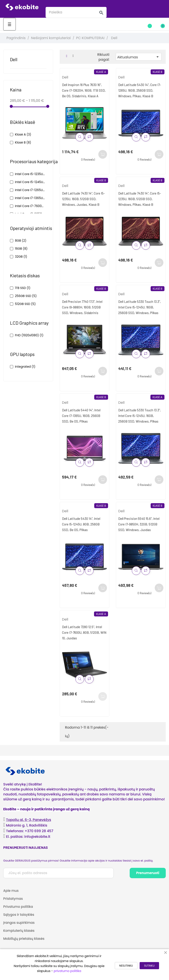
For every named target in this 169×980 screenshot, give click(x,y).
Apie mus (11, 891)
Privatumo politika (18, 907)
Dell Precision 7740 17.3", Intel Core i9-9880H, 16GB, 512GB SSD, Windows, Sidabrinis (82, 307)
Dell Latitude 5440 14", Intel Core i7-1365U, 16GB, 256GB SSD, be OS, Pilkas (81, 416)
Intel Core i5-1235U (30, 174)
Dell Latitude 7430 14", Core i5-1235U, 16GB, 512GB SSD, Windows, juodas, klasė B (83, 199)
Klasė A (23, 134)
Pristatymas (13, 899)
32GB (21, 257)
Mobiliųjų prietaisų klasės (24, 939)
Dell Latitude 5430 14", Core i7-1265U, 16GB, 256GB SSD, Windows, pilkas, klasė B (140, 90)
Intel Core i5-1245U (30, 182)
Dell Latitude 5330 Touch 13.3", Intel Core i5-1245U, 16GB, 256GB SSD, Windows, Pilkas (140, 307)
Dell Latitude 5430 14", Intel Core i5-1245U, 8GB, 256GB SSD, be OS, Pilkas (81, 524)
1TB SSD (23, 288)
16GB (21, 249)
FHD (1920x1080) (29, 335)
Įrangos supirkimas (19, 923)
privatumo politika (67, 971)
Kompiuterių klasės (19, 931)
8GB (21, 241)
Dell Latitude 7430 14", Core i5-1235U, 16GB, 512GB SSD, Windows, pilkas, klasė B (140, 199)
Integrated (25, 367)
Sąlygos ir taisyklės (19, 915)
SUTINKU (149, 966)
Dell (14, 59)
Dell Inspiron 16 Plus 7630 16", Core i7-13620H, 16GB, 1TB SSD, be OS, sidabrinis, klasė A (84, 90)
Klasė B (23, 142)
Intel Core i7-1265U (30, 190)
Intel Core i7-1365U (30, 198)
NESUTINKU (126, 966)
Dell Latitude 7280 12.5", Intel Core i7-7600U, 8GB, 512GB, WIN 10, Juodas (84, 632)
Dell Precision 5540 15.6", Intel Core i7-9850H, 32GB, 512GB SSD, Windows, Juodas (139, 524)
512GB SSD (25, 304)
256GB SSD (26, 296)
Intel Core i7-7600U (30, 206)
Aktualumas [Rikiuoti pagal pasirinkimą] (139, 57)
